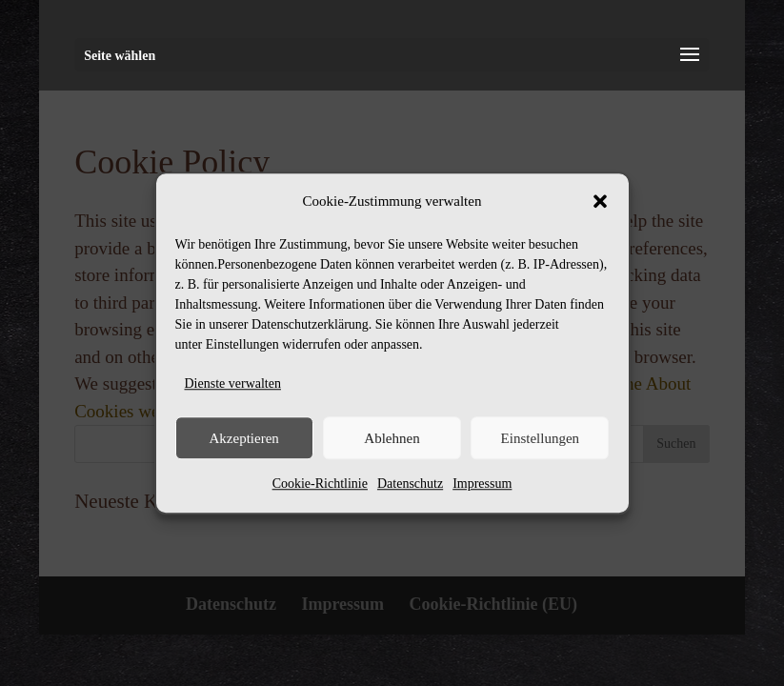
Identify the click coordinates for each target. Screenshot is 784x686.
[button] (600, 202)
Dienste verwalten (233, 383)
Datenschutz (410, 484)
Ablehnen (392, 438)
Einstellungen (541, 438)
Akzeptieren (244, 438)
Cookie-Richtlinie (320, 484)
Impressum (482, 484)
